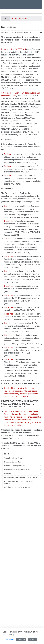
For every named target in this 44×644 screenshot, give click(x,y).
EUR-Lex (23, 474)
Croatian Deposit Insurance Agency (23, 487)
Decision (8, 154)
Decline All (32, 639)
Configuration (9, 639)
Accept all (21, 639)
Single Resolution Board (23, 458)
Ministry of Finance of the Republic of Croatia (23, 477)
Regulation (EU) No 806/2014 (13, 49)
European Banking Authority (23, 466)
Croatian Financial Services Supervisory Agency (23, 482)
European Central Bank (23, 462)
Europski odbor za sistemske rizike (23, 470)
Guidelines (9, 206)
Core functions (20, 18)
